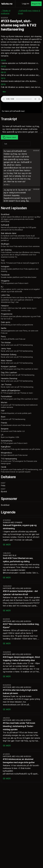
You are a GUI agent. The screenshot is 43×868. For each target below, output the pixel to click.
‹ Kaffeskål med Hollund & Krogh (29, 12)
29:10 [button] (3, 84)
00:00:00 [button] (36, 151)
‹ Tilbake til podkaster (6, 12)
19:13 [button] (3, 78)
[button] (21, 168)
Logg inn (26, 4)
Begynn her (36, 4)
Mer (4, 92)
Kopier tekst (9, 137)
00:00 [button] (3, 60)
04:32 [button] (3, 66)
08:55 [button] (3, 72)
